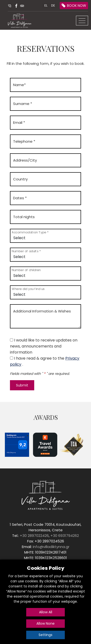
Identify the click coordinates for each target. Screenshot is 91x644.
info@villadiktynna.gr (51, 547)
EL (46, 5)
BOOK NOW (77, 6)
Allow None (45, 623)
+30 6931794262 (65, 536)
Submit (22, 385)
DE (53, 5)
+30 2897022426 (34, 536)
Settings (45, 635)
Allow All (46, 612)
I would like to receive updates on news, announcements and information (44, 346)
